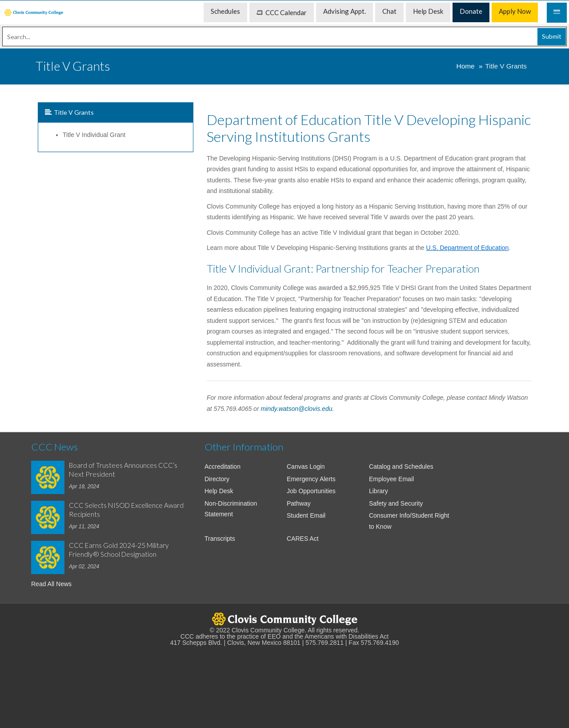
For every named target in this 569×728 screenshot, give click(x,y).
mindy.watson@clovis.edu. (297, 409)
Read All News (51, 584)
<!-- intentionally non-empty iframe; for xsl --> (284, 683)
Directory (217, 479)
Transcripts (220, 539)
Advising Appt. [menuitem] (345, 11)
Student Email (306, 515)
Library (379, 491)
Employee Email (391, 479)
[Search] (284, 36)
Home (466, 66)
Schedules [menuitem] (225, 11)
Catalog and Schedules (401, 467)
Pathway (299, 503)
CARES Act (303, 539)
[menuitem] (34, 13)
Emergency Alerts (311, 479)
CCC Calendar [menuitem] (282, 12)
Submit (552, 36)
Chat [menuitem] (389, 11)
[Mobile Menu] (557, 13)
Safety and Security (396, 503)
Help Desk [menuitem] (428, 11)
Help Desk (219, 491)
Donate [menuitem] (471, 11)
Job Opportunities (311, 491)
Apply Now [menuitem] (515, 11)
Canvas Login (306, 467)
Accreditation (222, 467)
